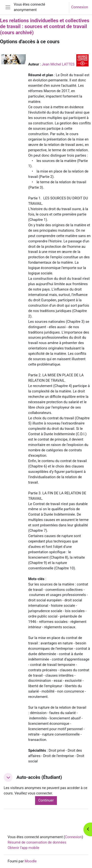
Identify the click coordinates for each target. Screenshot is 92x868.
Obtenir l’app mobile (23, 848)
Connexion (80, 7)
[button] (8, 777)
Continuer (46, 800)
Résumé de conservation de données (37, 842)
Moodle (31, 861)
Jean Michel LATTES (58, 64)
